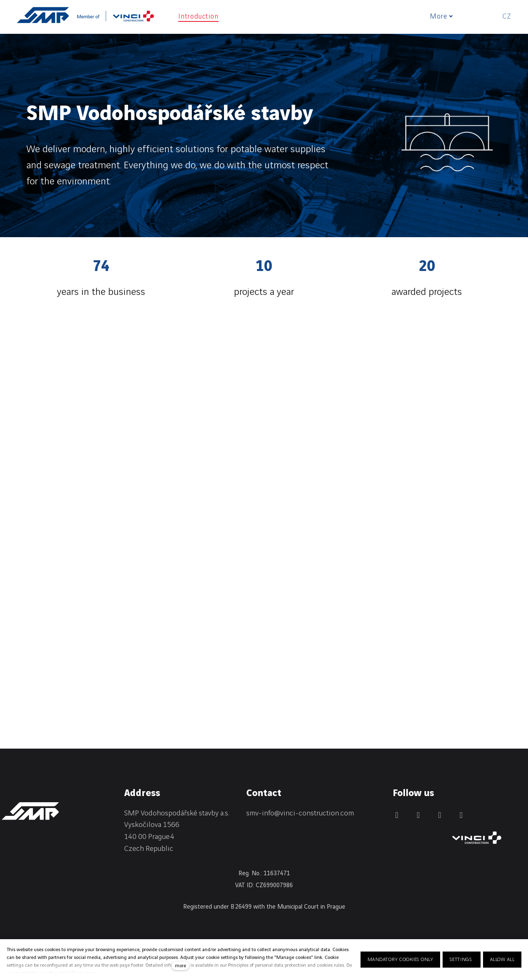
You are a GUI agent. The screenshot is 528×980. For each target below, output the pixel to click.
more (180, 966)
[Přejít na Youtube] (461, 815)
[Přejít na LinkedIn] (397, 815)
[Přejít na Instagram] (440, 815)
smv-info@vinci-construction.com (300, 813)
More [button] (445, 16)
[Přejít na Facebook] (418, 815)
